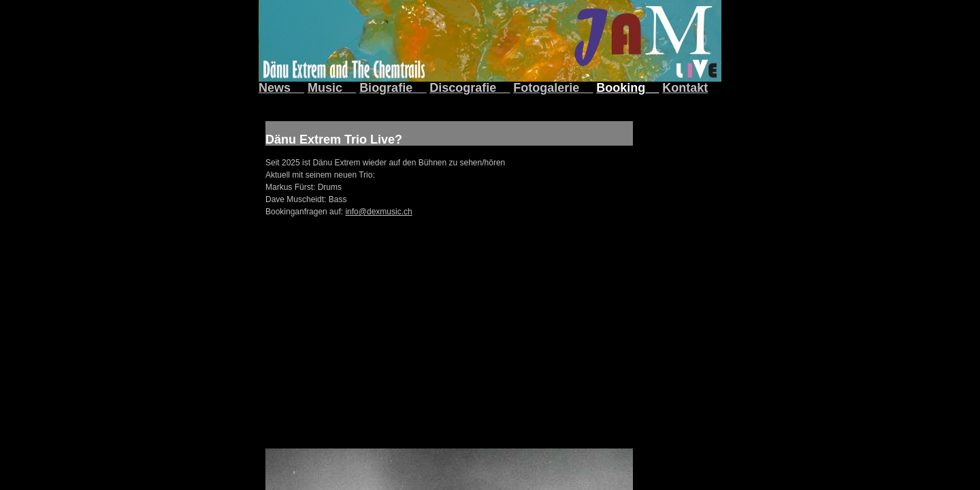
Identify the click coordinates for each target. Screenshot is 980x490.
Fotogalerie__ (553, 88)
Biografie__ (393, 88)
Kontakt (685, 88)
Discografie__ (470, 88)
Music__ (332, 88)
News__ (281, 88)
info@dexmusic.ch (378, 212)
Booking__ (627, 88)
